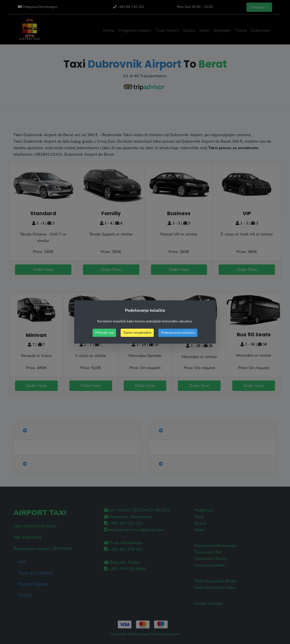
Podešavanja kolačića (178, 332)
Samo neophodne (137, 332)
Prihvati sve (104, 332)
